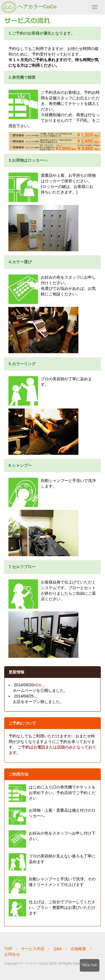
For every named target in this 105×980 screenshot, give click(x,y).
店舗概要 (78, 949)
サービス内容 (33, 949)
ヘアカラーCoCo (29, 7)
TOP (8, 949)
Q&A (58, 949)
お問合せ (12, 954)
